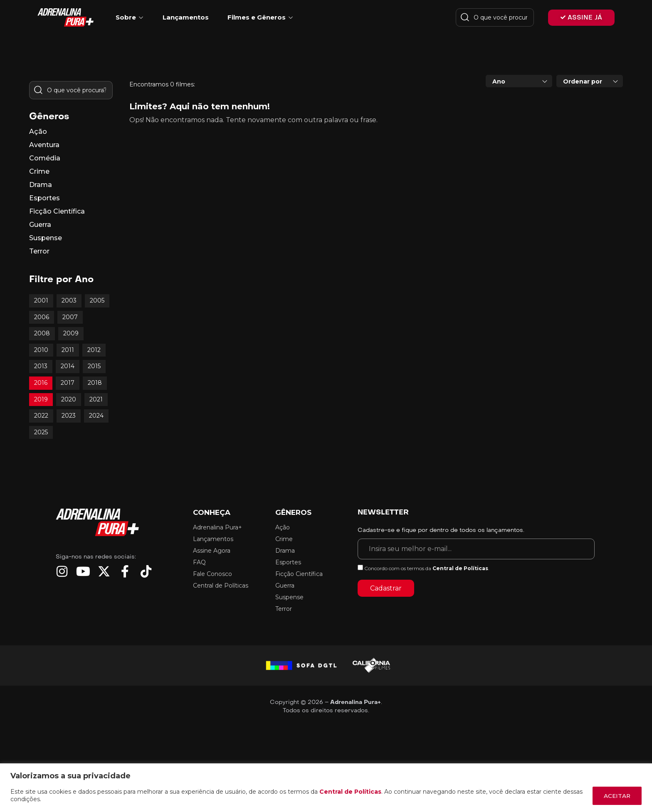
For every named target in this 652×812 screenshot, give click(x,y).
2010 (41, 350)
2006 (42, 317)
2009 (71, 333)
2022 (41, 416)
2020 (69, 399)
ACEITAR (616, 796)
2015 (94, 366)
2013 (41, 366)
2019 (41, 399)
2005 (97, 300)
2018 (95, 383)
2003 (69, 300)
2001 (41, 300)
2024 (96, 416)
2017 (68, 383)
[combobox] (519, 81)
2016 (41, 383)
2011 (68, 350)
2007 (70, 317)
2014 (68, 366)
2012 (94, 350)
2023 (69, 416)
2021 (96, 399)
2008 (42, 333)
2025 (41, 432)
